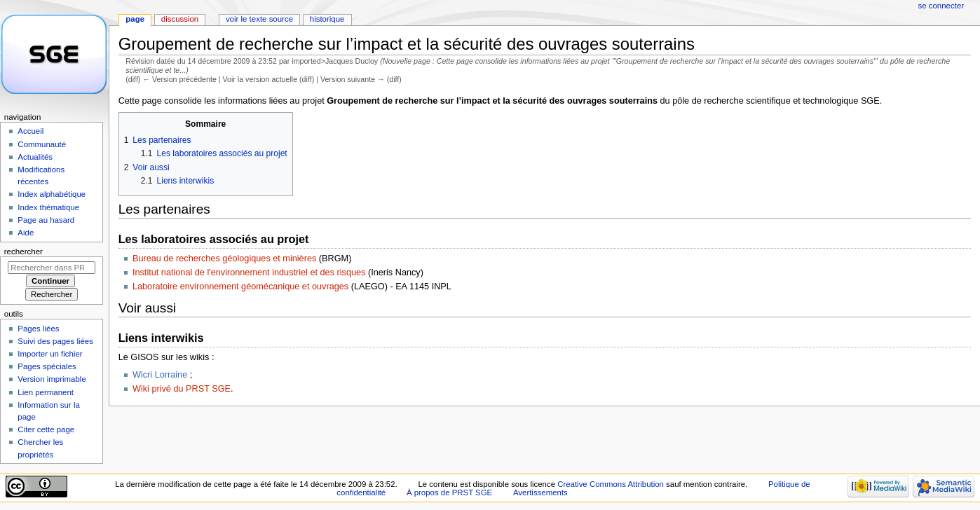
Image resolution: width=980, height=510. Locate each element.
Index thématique (48, 207)
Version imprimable (52, 379)
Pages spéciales (47, 366)
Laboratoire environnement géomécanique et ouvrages (240, 287)
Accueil (30, 131)
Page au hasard (46, 220)
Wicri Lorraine (160, 375)
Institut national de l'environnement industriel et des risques (249, 273)
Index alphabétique (52, 194)
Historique (327, 19)
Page (135, 19)
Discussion (180, 19)
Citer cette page (46, 429)
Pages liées (38, 329)
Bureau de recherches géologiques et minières (224, 259)
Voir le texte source (259, 19)
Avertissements (540, 492)
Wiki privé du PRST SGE (182, 389)
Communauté (42, 144)
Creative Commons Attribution (611, 484)
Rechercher (23, 251)
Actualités (35, 157)
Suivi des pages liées (55, 341)
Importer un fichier (50, 354)
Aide (26, 233)
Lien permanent (46, 392)
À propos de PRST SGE (449, 492)
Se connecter (941, 6)
